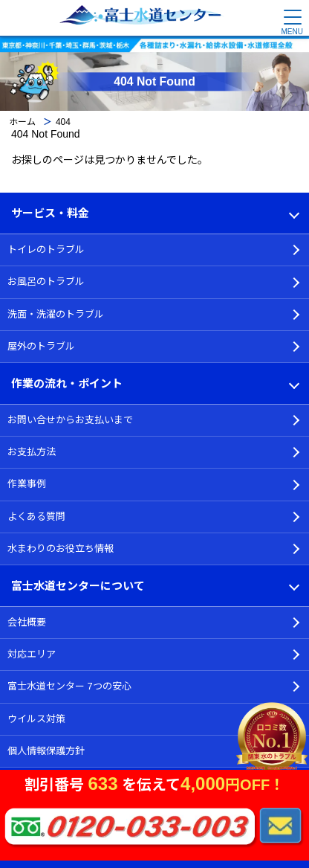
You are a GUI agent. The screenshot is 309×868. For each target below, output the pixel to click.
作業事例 (27, 484)
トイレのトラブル (46, 250)
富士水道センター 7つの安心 (69, 686)
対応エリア (32, 654)
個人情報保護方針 (46, 751)
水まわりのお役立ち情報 (61, 549)
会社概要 (27, 622)
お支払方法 (32, 452)
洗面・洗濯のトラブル (56, 314)
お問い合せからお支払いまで (70, 420)
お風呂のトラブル (46, 282)
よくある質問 (36, 517)
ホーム (22, 122)
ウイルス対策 (36, 719)
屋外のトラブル (41, 346)
